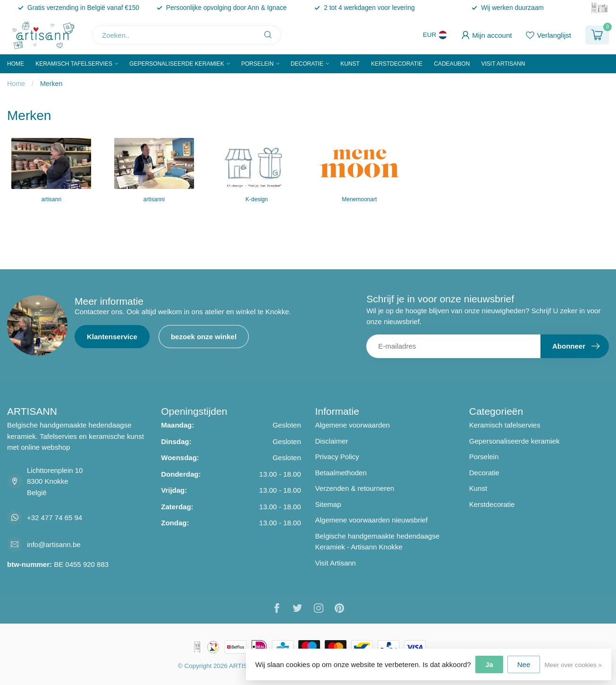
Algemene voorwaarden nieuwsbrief (371, 520)
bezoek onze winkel (204, 337)
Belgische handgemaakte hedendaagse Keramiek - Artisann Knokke (378, 542)
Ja (489, 664)
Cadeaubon (452, 64)
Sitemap (328, 504)
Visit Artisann (503, 64)
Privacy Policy (337, 457)
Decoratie (307, 64)
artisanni (154, 199)
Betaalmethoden (341, 473)
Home (16, 64)
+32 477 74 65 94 (55, 518)
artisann (51, 199)
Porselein (257, 64)
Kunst (350, 64)
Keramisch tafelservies (74, 64)
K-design (257, 199)
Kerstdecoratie (397, 64)
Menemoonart (359, 199)
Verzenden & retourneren (355, 488)
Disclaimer (332, 441)
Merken (51, 84)
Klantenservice (112, 337)
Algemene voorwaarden (353, 425)
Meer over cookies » (573, 665)
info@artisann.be (54, 544)
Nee (524, 664)
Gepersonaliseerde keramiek (177, 64)
